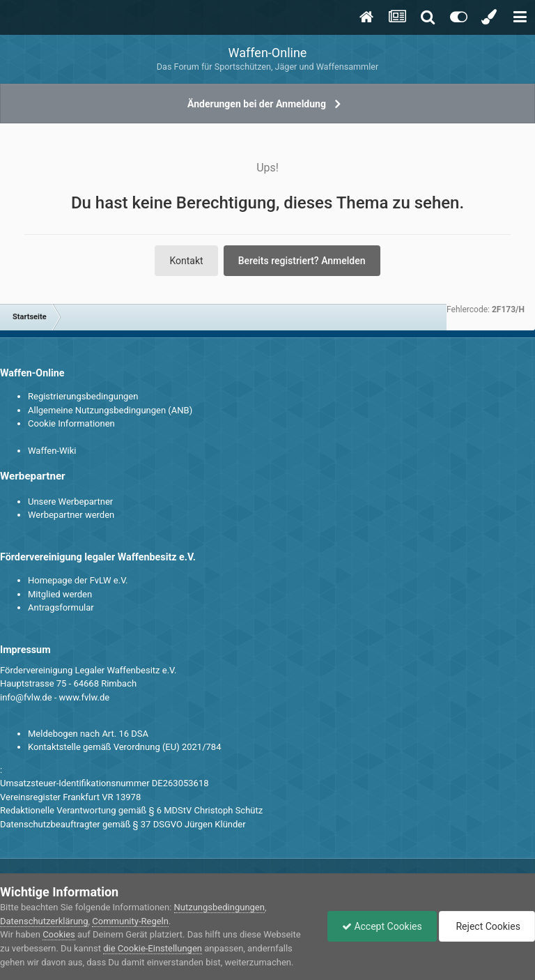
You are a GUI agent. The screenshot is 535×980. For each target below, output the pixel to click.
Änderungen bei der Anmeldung (257, 104)
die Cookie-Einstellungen (153, 948)
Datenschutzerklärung (44, 921)
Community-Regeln (130, 921)
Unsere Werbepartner (70, 502)
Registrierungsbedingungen (83, 396)
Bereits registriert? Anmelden (302, 261)
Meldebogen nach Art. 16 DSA (88, 734)
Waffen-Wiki (52, 451)
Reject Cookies (487, 926)
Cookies (59, 934)
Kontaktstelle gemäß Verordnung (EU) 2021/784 (124, 747)
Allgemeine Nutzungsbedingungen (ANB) (110, 410)
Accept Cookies (382, 926)
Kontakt (186, 261)
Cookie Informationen (71, 423)
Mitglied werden (60, 594)
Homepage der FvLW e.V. (78, 580)
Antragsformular (61, 607)
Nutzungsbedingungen (219, 907)
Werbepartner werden (71, 515)
